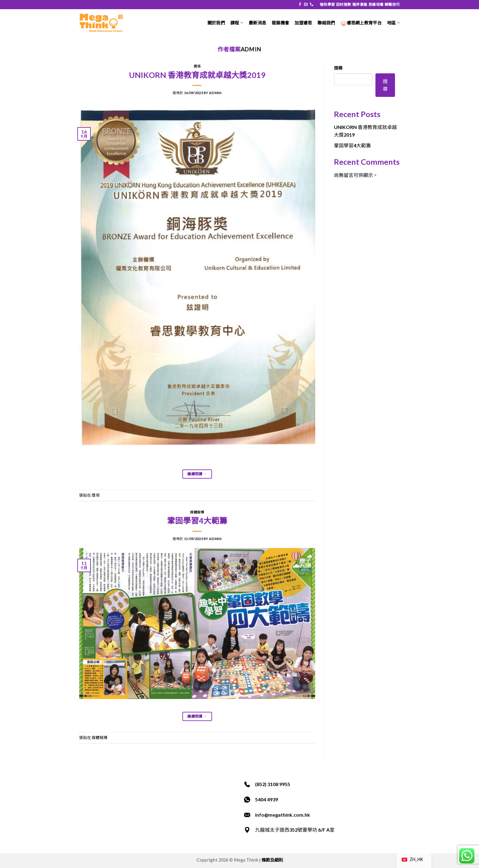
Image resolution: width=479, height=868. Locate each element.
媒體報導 (197, 512)
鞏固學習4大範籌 (197, 520)
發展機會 (280, 23)
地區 (393, 23)
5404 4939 (267, 799)
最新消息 (257, 23)
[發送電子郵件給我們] (306, 5)
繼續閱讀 (197, 474)
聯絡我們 (326, 23)
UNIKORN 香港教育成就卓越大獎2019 (197, 75)
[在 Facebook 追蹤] (300, 5)
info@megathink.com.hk (283, 815)
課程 (237, 23)
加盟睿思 (303, 23)
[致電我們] (312, 5)
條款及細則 (272, 860)
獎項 (197, 66)
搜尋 (338, 68)
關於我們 (216, 23)
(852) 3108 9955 (273, 784)
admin (251, 49)
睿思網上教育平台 (361, 23)
